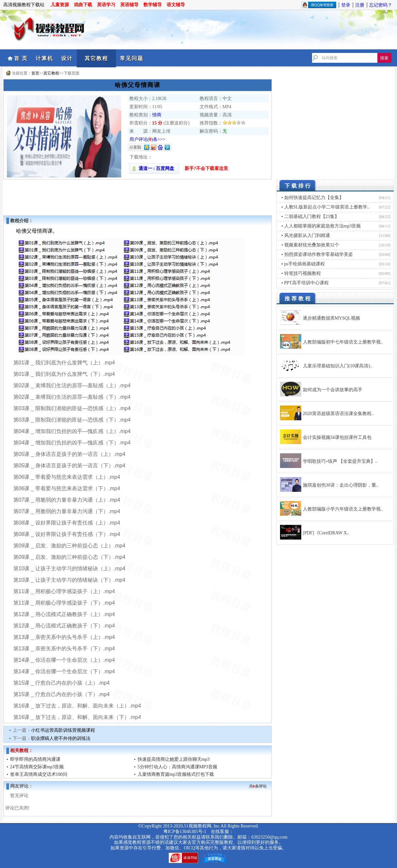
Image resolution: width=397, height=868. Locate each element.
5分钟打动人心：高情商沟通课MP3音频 (177, 767)
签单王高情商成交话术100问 (39, 774)
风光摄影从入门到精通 (307, 235)
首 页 (21, 58)
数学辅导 (153, 5)
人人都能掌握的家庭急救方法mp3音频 (323, 226)
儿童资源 (60, 5)
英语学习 (106, 5)
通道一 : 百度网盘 (154, 168)
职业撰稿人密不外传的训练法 (61, 738)
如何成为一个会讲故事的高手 (333, 390)
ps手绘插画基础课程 (305, 264)
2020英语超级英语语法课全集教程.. (338, 414)
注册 (360, 5)
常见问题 (132, 58)
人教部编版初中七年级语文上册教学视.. (343, 342)
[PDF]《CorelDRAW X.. (326, 533)
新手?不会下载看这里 (206, 168)
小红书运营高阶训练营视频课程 (63, 730)
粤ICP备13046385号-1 (185, 832)
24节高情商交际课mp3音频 (37, 767)
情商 (157, 115)
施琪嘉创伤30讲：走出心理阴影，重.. (341, 485)
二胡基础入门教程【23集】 (312, 217)
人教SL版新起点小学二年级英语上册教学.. (327, 207)
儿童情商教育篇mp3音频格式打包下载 (176, 774)
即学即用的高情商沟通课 (35, 759)
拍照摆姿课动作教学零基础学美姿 (319, 254)
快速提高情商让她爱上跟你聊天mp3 (174, 759)
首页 (35, 73)
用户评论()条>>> (147, 139)
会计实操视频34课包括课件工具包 (337, 437)
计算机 (44, 58)
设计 (67, 58)
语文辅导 (176, 5)
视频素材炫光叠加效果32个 (312, 245)
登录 (346, 5)
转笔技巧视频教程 (303, 273)
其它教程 (96, 58)
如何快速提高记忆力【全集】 (314, 198)
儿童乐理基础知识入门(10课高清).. (338, 366)
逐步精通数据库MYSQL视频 (331, 318)
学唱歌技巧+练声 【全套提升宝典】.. (340, 461)
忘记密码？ (381, 5)
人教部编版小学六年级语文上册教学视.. (343, 509)
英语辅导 (129, 5)
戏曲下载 (83, 5)
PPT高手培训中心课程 (306, 283)
